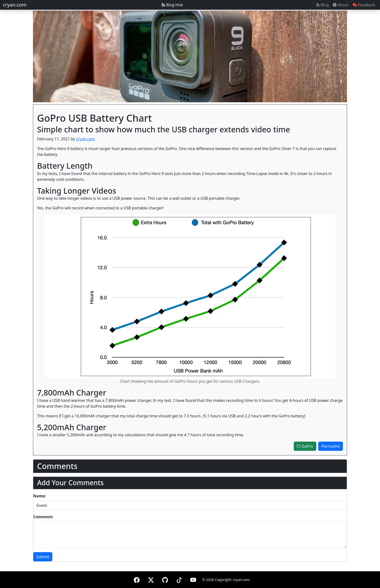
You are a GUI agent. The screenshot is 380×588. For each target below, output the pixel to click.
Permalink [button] (331, 446)
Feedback (364, 5)
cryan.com (15, 5)
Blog (323, 5)
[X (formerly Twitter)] (151, 579)
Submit (43, 557)
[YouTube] (193, 579)
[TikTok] (179, 579)
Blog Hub (172, 5)
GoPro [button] (305, 446)
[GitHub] (165, 579)
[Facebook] (137, 579)
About (341, 5)
